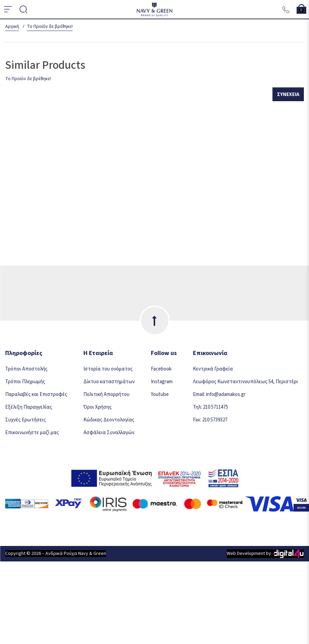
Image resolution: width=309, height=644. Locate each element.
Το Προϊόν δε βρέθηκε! (50, 26)
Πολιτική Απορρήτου (106, 394)
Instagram (162, 382)
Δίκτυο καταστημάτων (109, 382)
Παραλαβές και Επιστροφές (36, 394)
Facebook (161, 369)
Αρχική (12, 26)
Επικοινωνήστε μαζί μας (32, 433)
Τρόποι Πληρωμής (25, 382)
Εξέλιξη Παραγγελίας (29, 407)
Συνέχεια (288, 94)
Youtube (160, 394)
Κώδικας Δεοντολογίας (109, 420)
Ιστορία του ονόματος (108, 369)
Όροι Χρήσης (97, 407)
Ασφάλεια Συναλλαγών (109, 433)
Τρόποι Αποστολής (26, 369)
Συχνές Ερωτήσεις (25, 420)
